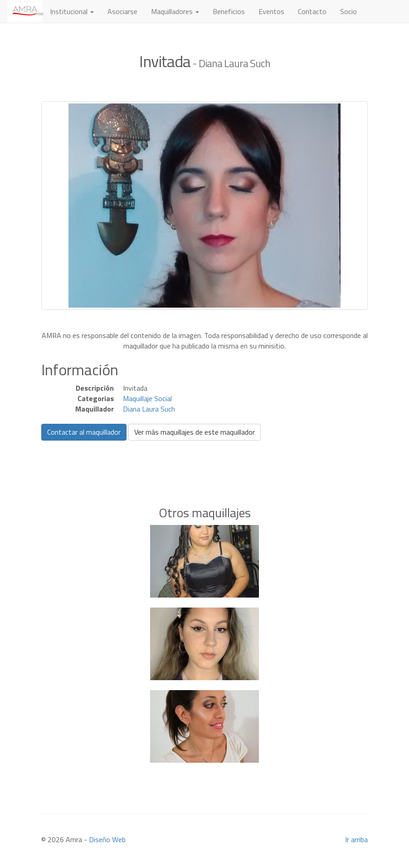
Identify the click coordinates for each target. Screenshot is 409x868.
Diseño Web (107, 839)
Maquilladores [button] (175, 11)
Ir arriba (356, 839)
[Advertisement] (204, 459)
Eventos (271, 11)
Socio (348, 11)
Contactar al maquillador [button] (84, 432)
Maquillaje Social (147, 398)
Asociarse (122, 11)
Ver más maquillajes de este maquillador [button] (195, 432)
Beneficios (229, 11)
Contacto (312, 11)
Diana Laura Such (149, 409)
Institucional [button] (72, 11)
